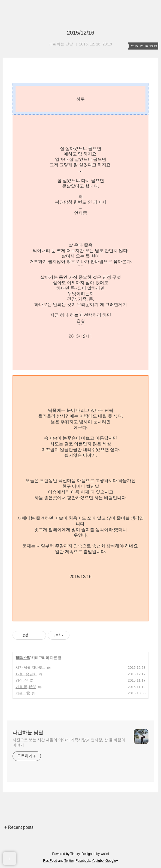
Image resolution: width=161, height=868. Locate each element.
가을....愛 (23, 693)
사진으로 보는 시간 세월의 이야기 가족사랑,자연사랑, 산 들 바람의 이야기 (69, 742)
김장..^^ (22, 680)
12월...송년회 (26, 674)
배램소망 (23, 658)
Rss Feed (50, 861)
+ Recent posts (19, 827)
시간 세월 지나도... (30, 668)
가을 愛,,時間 (26, 687)
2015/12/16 (80, 33)
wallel (105, 854)
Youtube (98, 861)
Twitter (69, 861)
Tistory (75, 854)
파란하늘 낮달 (28, 732)
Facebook (83, 861)
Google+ (112, 861)
